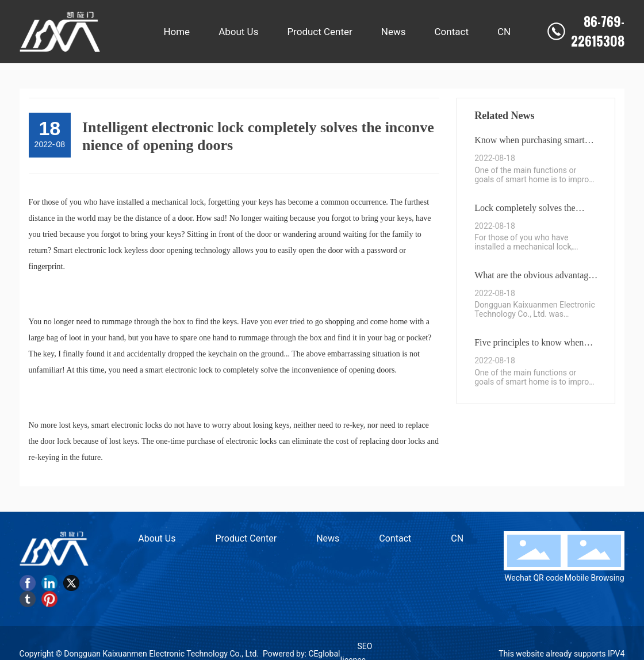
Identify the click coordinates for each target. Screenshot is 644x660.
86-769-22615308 (598, 31)
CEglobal (324, 654)
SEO (365, 646)
